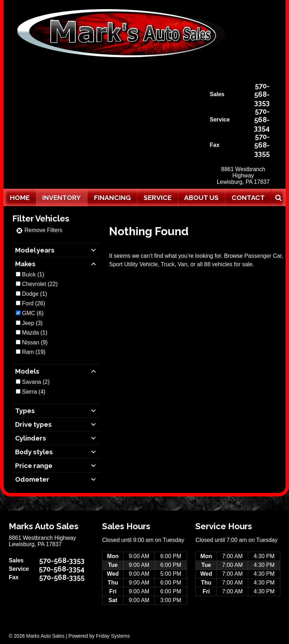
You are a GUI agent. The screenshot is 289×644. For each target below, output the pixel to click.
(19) (34, 352)
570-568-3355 (262, 145)
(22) (40, 284)
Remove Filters (39, 230)
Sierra (29, 392)
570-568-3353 (262, 94)
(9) (35, 342)
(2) (36, 382)
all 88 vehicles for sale (225, 264)
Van (183, 264)
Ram (28, 352)
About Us (201, 198)
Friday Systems (113, 636)
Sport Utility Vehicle (133, 264)
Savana (31, 382)
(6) (33, 313)
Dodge (30, 294)
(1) (33, 274)
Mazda (30, 333)
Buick (29, 274)
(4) (34, 392)
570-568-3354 (262, 120)
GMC (28, 313)
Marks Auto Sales (45, 636)
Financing (112, 198)
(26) (33, 303)
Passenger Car (263, 256)
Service (158, 198)
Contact (248, 198)
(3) (32, 323)
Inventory (62, 198)
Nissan (30, 342)
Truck (167, 264)
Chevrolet (34, 284)
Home (20, 198)
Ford (28, 303)
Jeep (28, 323)
